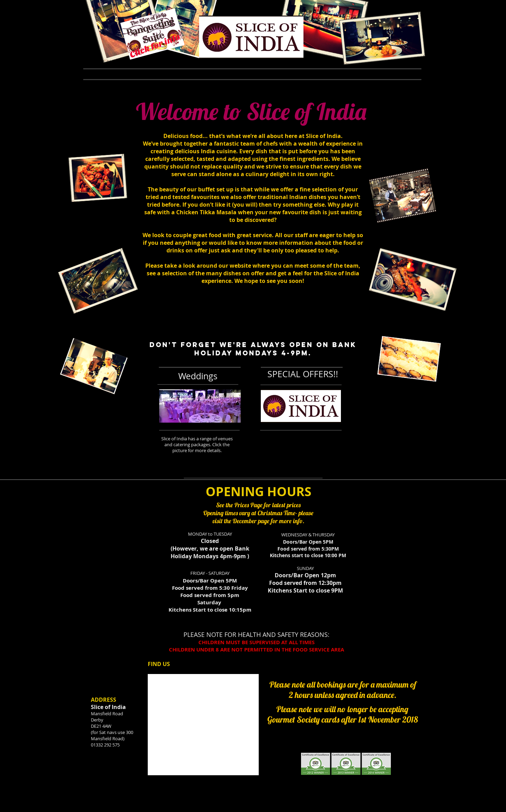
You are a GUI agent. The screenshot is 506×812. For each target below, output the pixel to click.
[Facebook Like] (92, 23)
